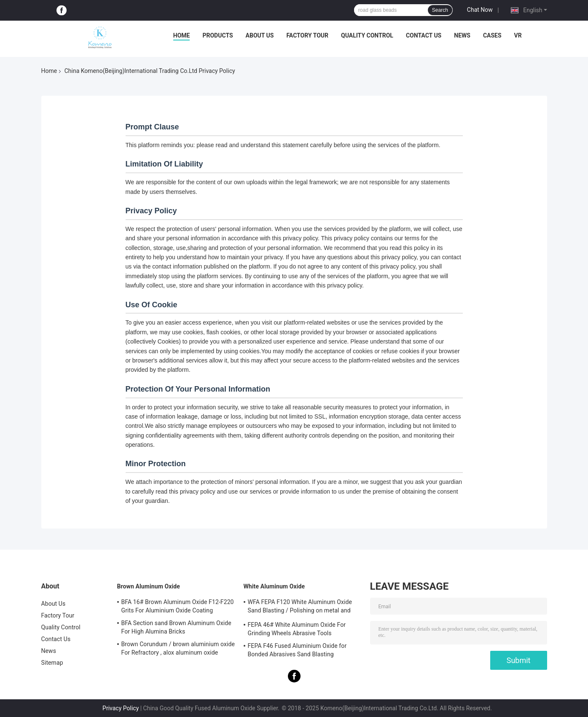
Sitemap (52, 663)
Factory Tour (307, 35)
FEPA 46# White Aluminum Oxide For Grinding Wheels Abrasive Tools (297, 629)
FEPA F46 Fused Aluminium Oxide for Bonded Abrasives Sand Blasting (297, 650)
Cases (492, 35)
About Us (260, 35)
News (462, 35)
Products (217, 35)
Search (440, 10)
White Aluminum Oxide (274, 586)
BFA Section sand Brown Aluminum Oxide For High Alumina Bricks (176, 627)
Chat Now (480, 10)
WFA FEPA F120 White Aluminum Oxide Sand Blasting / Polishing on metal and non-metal (300, 607)
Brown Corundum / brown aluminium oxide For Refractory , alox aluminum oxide (178, 648)
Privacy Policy (121, 708)
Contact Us (424, 35)
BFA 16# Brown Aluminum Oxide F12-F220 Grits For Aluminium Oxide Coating (178, 606)
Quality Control (367, 35)
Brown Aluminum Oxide (149, 586)
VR (518, 35)
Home (182, 35)
